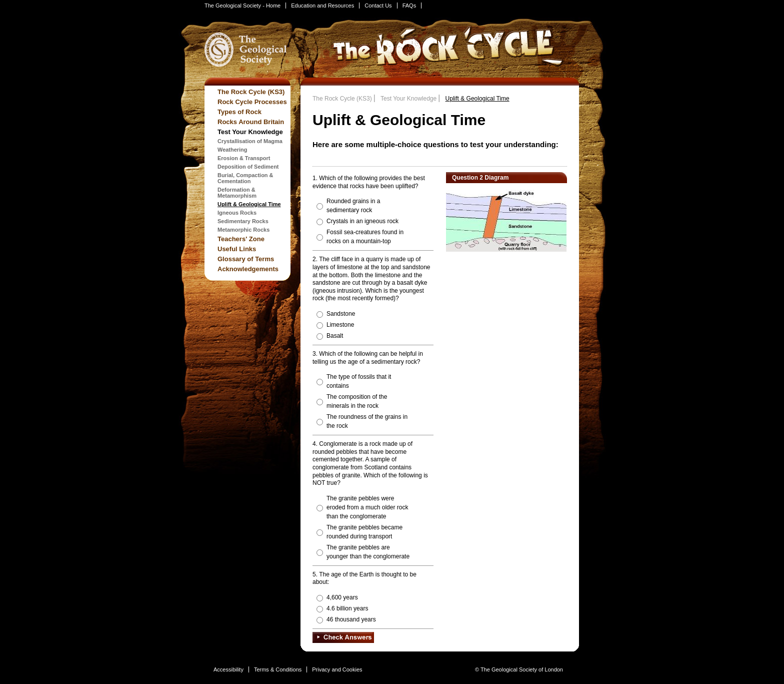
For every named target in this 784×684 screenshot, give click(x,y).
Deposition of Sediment (248, 167)
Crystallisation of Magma (250, 141)
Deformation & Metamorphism (237, 193)
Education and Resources (322, 6)
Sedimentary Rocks (243, 221)
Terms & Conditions (278, 669)
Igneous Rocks (237, 213)
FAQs (409, 6)
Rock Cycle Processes (252, 102)
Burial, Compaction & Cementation (245, 178)
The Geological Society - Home (242, 6)
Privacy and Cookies (337, 669)
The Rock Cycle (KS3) (251, 92)
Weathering (232, 150)
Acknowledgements (248, 269)
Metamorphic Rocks (243, 230)
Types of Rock (239, 112)
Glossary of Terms (246, 259)
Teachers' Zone (241, 239)
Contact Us (378, 6)
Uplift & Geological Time (249, 204)
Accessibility (228, 669)
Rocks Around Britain (251, 122)
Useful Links (237, 249)
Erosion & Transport (244, 158)
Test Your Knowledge (250, 132)
